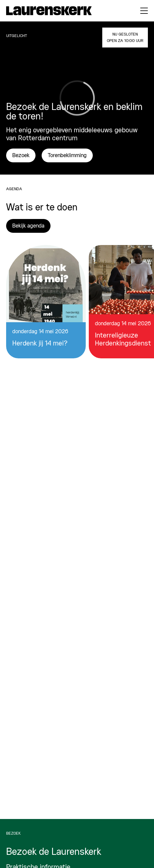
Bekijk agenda (28, 226)
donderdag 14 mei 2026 (40, 332)
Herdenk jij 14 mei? (40, 344)
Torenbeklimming (67, 156)
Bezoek (21, 156)
